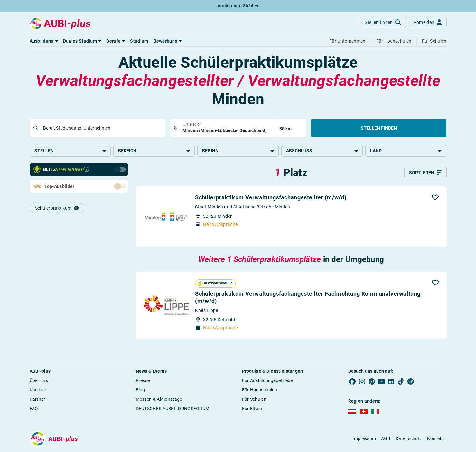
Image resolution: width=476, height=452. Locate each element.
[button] (44, 41)
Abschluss (322, 151)
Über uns (39, 380)
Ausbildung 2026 (238, 6)
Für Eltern (252, 409)
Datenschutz (409, 438)
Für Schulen (254, 399)
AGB (386, 438)
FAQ (34, 409)
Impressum (364, 438)
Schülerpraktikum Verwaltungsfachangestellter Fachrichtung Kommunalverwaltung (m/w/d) (308, 297)
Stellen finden (379, 128)
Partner (37, 399)
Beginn (238, 151)
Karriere (38, 390)
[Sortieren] (425, 173)
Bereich (154, 151)
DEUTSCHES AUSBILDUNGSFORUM (173, 409)
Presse (143, 380)
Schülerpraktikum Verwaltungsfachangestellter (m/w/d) (271, 197)
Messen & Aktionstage (159, 399)
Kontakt (435, 438)
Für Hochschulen (260, 390)
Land (406, 151)
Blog (140, 390)
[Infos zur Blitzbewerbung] (86, 169)
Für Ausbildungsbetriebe (267, 380)
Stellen (70, 151)
